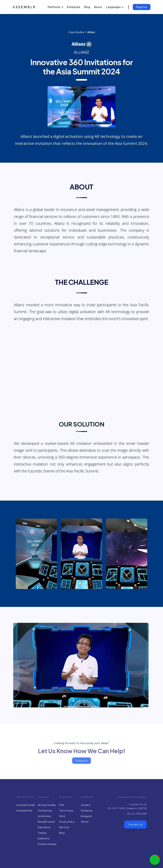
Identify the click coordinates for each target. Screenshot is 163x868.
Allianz (91, 32)
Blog (62, 833)
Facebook (87, 810)
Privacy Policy (67, 822)
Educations (44, 827)
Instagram (86, 816)
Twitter (85, 822)
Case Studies (76, 32)
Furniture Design (47, 844)
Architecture (45, 810)
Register (142, 7)
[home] (24, 7)
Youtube (86, 805)
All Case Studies (47, 805)
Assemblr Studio (26, 805)
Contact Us (135, 824)
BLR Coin (64, 827)
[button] (55, 7)
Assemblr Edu (24, 810)
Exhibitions (44, 838)
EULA (62, 816)
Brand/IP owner (46, 822)
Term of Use (66, 810)
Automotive (45, 816)
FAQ (62, 805)
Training (42, 833)
